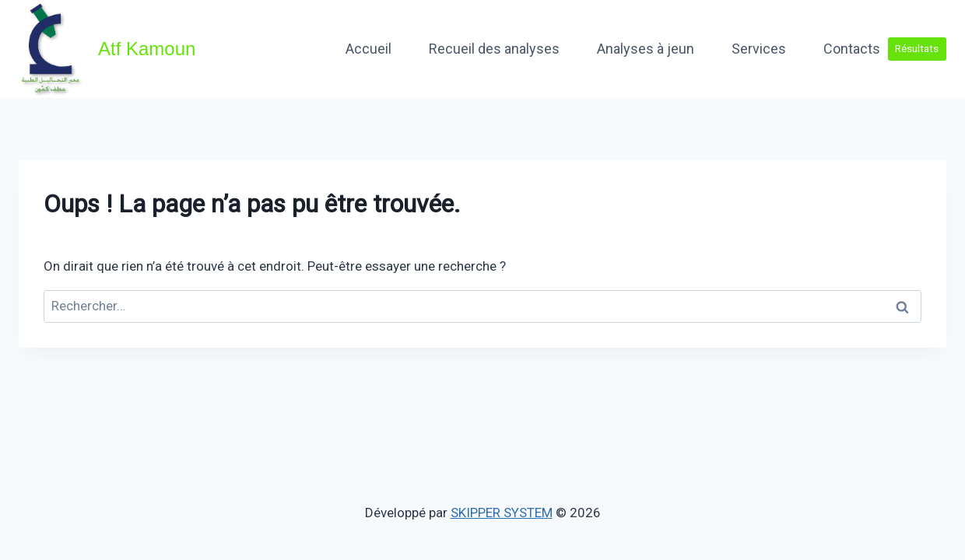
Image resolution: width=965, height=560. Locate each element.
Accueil (368, 49)
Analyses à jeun (646, 49)
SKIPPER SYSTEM (502, 513)
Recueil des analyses (494, 49)
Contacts (852, 49)
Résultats (917, 48)
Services (759, 49)
